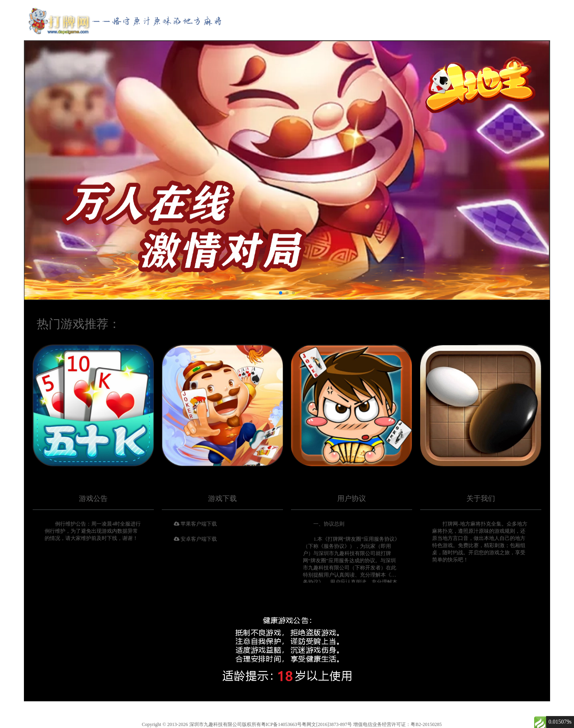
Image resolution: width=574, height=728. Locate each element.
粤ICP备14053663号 (282, 724)
